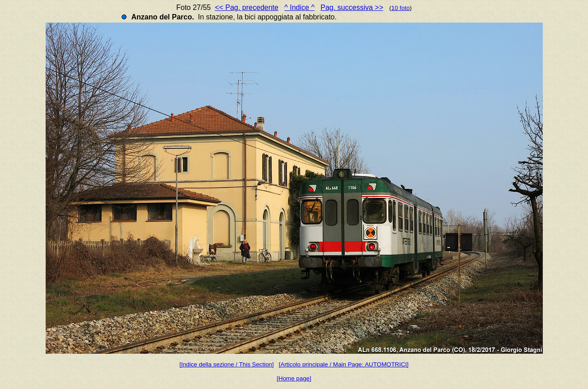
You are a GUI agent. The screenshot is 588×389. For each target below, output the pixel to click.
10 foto (401, 8)
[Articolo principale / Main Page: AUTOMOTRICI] (344, 364)
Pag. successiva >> (352, 7)
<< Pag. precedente (247, 7)
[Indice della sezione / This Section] (227, 364)
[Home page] (294, 378)
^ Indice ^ (299, 7)
